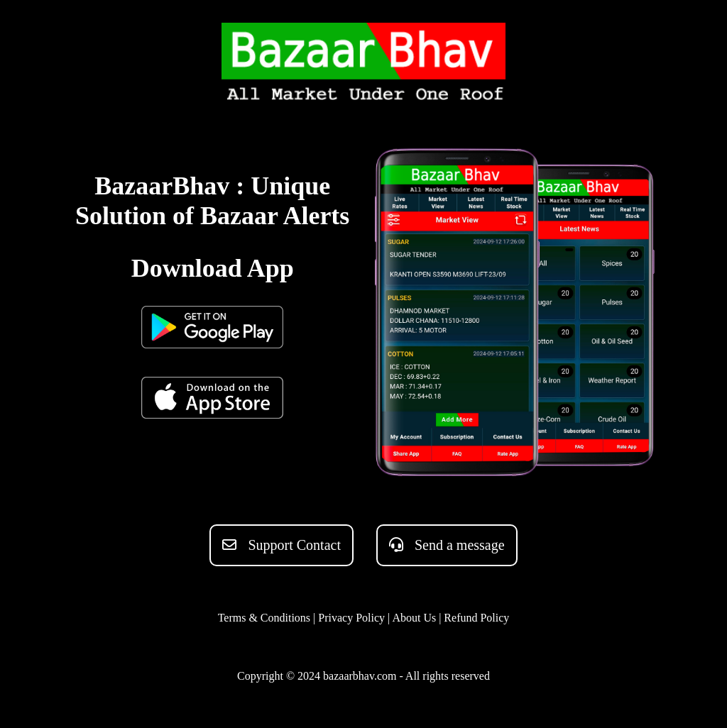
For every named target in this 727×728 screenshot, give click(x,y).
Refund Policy (476, 618)
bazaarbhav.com (360, 676)
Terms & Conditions (264, 618)
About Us (414, 618)
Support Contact (281, 545)
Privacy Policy (351, 618)
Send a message (447, 545)
